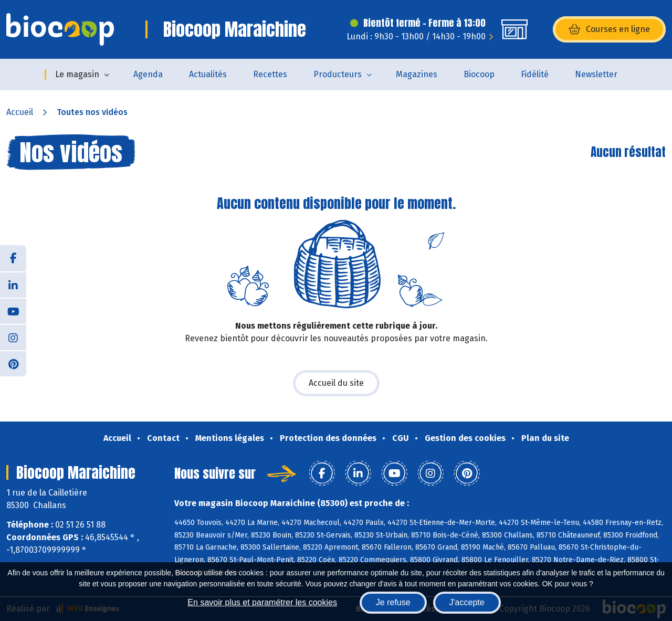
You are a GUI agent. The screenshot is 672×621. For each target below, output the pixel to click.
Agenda (148, 74)
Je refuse (393, 602)
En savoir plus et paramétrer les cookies (262, 602)
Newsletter (596, 74)
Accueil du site (336, 383)
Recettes (270, 74)
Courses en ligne (609, 29)
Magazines (417, 74)
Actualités (208, 74)
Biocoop (479, 74)
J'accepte (467, 602)
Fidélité (535, 74)
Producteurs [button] (338, 74)
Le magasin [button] (77, 74)
